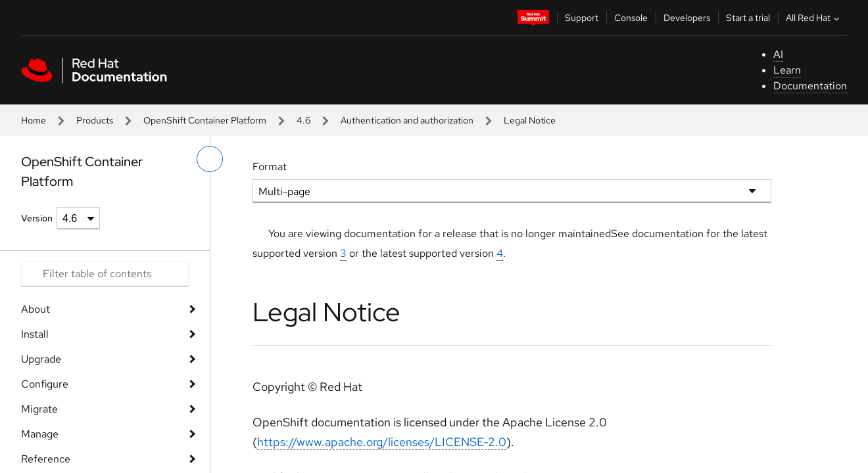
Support (582, 18)
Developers (687, 18)
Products (95, 120)
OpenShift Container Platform (205, 120)
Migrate (39, 409)
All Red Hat (814, 18)
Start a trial (748, 18)
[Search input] (105, 274)
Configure (45, 384)
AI (778, 54)
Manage (40, 434)
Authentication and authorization (407, 120)
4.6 (303, 120)
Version (37, 218)
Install (35, 334)
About (36, 309)
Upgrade (41, 359)
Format (270, 167)
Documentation (810, 86)
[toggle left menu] (210, 159)
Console (631, 18)
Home (34, 120)
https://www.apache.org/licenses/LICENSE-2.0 (382, 442)
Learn (787, 70)
